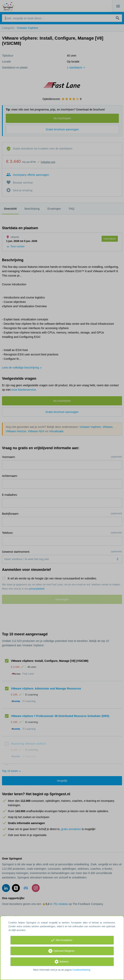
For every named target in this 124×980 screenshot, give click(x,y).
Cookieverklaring (81, 970)
